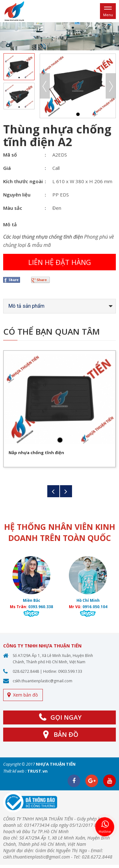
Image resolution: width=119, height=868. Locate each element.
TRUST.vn (37, 771)
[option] (60, 36)
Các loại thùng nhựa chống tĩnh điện (43, 237)
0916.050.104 (95, 607)
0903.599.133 (70, 671)
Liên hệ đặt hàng (60, 262)
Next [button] (111, 86)
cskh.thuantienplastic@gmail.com (43, 681)
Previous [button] (45, 86)
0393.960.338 (41, 607)
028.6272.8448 (26, 671)
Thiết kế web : (15, 771)
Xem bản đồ (25, 695)
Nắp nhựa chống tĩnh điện (36, 453)
